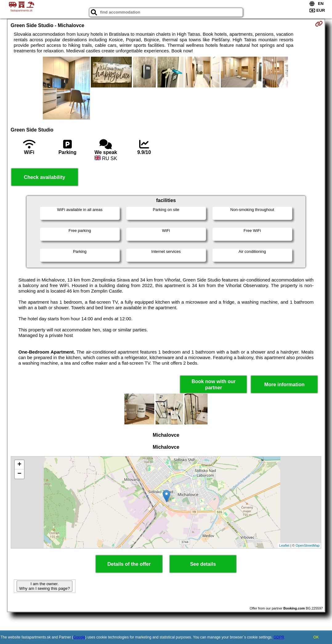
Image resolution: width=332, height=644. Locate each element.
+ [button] (19, 465)
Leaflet (284, 545)
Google (79, 637)
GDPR (279, 637)
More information (284, 385)
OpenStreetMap (308, 545)
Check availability (44, 177)
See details (203, 564)
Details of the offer (129, 564)
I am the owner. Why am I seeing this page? (44, 586)
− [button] (19, 474)
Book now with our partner (214, 384)
